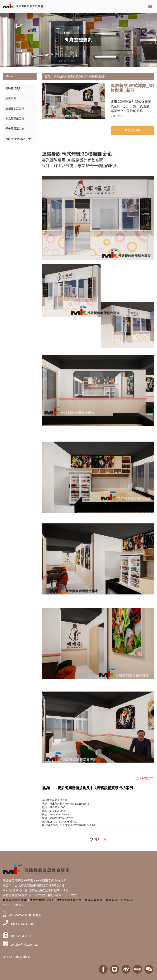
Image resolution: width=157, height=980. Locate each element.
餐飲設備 (112, 900)
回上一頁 (98, 839)
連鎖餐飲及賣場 (15, 109)
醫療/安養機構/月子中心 (20, 139)
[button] (45, 101)
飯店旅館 (11, 98)
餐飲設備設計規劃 (15, 900)
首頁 (47, 76)
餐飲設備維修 (94, 900)
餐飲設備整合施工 (42, 900)
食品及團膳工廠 (15, 119)
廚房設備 (127, 900)
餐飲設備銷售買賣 (69, 900)
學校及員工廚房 (15, 129)
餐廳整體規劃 (13, 88)
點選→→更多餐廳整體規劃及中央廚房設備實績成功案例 (88, 788)
